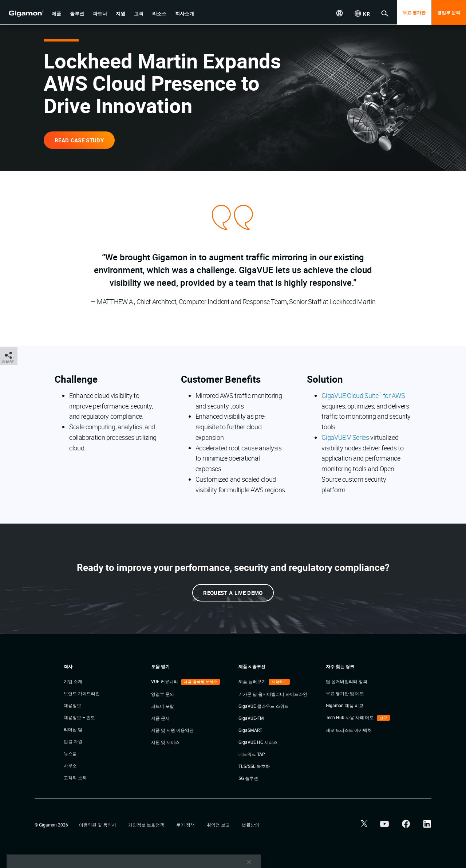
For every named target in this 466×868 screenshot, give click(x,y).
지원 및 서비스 (165, 742)
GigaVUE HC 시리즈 (258, 742)
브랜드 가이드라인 (82, 693)
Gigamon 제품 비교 (345, 705)
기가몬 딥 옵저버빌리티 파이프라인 (273, 694)
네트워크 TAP (252, 754)
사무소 (70, 765)
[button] (56, 14)
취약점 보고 (219, 825)
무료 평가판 (414, 12)
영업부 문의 (449, 12)
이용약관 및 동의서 (98, 825)
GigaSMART (250, 730)
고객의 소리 (75, 777)
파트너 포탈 (163, 706)
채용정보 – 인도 (79, 717)
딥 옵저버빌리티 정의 (347, 681)
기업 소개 (73, 681)
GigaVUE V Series (345, 437)
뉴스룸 (70, 753)
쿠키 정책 (186, 825)
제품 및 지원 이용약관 (172, 730)
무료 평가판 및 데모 (345, 693)
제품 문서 (160, 718)
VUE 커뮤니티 (165, 681)
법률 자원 (73, 741)
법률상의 (250, 825)
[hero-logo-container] (23, 13)
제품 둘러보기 (253, 681)
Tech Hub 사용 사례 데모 (350, 717)
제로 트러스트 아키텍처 (349, 730)
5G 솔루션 (248, 778)
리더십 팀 (73, 729)
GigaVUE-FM (251, 718)
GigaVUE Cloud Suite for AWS (363, 395)
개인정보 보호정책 (147, 825)
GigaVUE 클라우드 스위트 (264, 706)
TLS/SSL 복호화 (254, 766)
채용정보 (72, 705)
